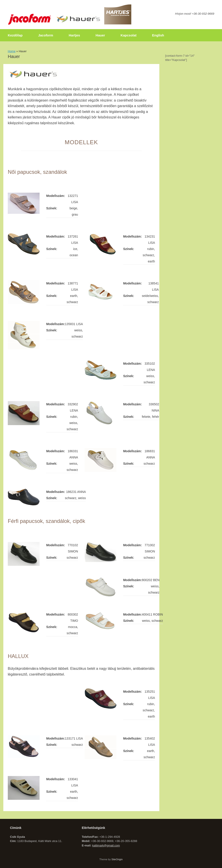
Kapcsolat (129, 35)
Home (12, 51)
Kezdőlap (15, 35)
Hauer (100, 35)
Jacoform (46, 35)
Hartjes (74, 35)
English (158, 35)
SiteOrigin (117, 859)
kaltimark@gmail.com (106, 845)
